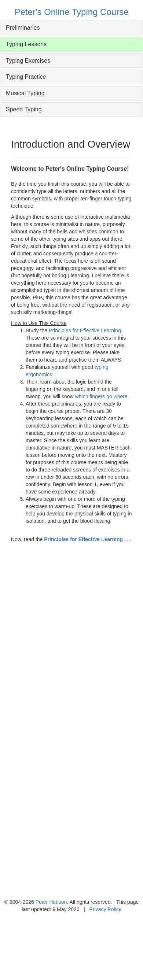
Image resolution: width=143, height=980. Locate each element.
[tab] (71, 28)
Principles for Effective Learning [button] (85, 330)
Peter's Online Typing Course (72, 12)
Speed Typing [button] (24, 109)
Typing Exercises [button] (28, 61)
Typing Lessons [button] (26, 44)
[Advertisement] (69, 652)
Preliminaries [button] (23, 28)
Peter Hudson (51, 902)
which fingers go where (101, 396)
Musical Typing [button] (25, 93)
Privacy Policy (105, 909)
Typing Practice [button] (26, 77)
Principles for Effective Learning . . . (88, 539)
